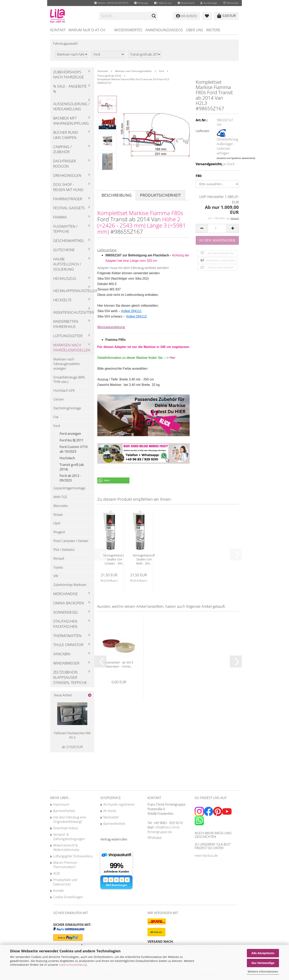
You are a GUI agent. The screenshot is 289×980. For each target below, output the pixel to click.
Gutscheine (64, 250)
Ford (57, 426)
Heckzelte (62, 300)
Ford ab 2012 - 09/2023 (70, 478)
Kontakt (58, 30)
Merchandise (66, 594)
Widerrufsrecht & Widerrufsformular (66, 848)
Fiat (56, 417)
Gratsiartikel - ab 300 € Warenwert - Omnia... (119, 664)
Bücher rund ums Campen (66, 135)
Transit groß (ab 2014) (72, 467)
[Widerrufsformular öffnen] (114, 839)
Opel (57, 523)
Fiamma (60, 217)
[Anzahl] (217, 228)
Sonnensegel (66, 612)
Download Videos (66, 828)
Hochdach (67, 458)
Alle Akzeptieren (263, 953)
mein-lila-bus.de (206, 856)
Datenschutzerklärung (73, 965)
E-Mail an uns (163, 3)
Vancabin (62, 654)
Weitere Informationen (263, 971)
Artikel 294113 (136, 316)
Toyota (58, 567)
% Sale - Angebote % (70, 89)
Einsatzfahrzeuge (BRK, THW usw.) (69, 380)
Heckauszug (65, 278)
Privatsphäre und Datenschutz (65, 882)
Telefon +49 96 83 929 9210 (111, 3)
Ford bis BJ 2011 (72, 440)
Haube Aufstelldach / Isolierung (67, 264)
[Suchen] (154, 16)
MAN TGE (60, 497)
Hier (172, 358)
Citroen (59, 399)
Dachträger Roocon (65, 164)
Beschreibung (117, 195)
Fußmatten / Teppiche (65, 229)
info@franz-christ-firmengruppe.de (164, 830)
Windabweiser (66, 663)
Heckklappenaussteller (74, 291)
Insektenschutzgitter (74, 312)
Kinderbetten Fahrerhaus (66, 324)
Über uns (194, 30)
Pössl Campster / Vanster (71, 541)
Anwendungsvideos (164, 30)
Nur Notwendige (263, 963)
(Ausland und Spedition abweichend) (236, 158)
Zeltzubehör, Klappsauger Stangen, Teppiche (70, 677)
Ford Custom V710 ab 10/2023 (74, 449)
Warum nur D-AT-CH (87, 30)
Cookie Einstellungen (68, 897)
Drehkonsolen (67, 175)
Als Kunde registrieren (119, 804)
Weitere (213, 30)
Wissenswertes (128, 30)
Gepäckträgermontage (69, 488)
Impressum (61, 804)
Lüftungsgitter (68, 336)
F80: (199, 176)
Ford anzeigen (70, 434)
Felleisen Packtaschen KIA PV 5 (72, 735)
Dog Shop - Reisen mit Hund (68, 187)
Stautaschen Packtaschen (65, 624)
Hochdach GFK (64, 390)
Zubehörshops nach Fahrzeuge (69, 75)
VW (56, 576)
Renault (59, 558)
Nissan (58, 515)
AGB (56, 873)
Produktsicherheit (160, 195)
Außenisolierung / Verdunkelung (71, 106)
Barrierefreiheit (64, 811)
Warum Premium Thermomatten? (65, 865)
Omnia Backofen (69, 603)
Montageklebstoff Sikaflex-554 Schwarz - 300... (114, 559)
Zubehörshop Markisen (70, 585)
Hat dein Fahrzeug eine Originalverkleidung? (70, 819)
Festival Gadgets (69, 208)
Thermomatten (67, 636)
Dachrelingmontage (67, 408)
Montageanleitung (111, 327)
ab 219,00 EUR (72, 747)
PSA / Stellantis (64, 550)
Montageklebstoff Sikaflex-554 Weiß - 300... (144, 559)
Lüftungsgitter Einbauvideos (73, 856)
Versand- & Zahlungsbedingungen (69, 837)
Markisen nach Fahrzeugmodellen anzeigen (67, 364)
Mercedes (61, 506)
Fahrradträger (68, 199)
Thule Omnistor (68, 645)
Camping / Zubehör (62, 149)
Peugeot (59, 532)
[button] (186, 3)
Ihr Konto (110, 811)
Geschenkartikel (69, 241)
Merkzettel (231, 3)
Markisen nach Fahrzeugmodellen (72, 348)
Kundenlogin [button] (209, 3)
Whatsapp (141, 3)
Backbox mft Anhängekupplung (71, 121)
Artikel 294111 (131, 311)
